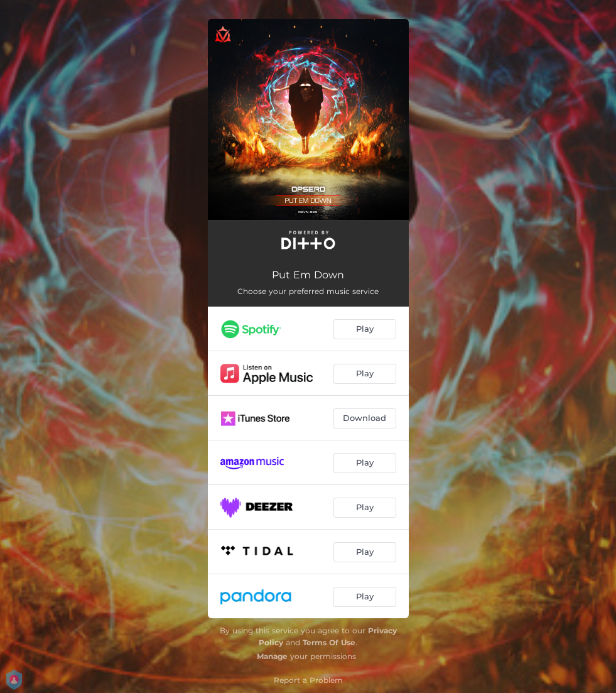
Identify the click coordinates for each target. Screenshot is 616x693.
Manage (272, 656)
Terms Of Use (329, 642)
